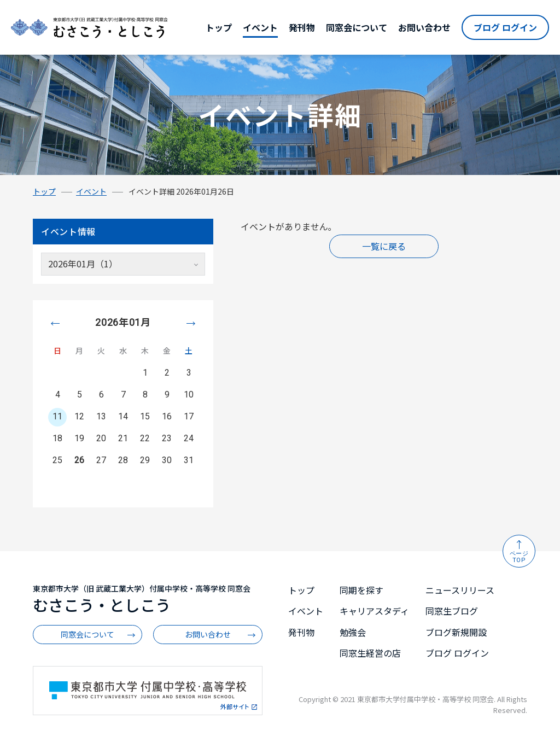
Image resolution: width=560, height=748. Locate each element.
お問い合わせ (424, 27)
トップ (219, 27)
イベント (260, 27)
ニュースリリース (460, 590)
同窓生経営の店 (370, 653)
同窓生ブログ (452, 611)
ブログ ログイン (505, 27)
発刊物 (302, 27)
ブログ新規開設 (456, 632)
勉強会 (353, 632)
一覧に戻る (384, 246)
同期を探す (361, 590)
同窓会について (357, 27)
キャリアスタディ (374, 611)
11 (57, 416)
